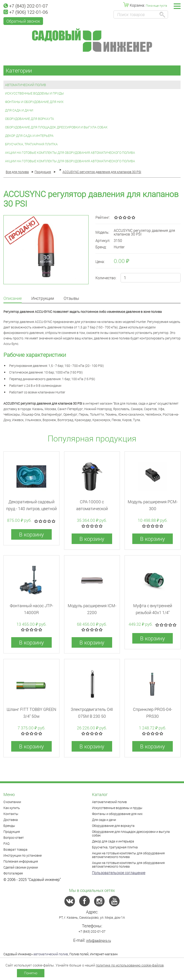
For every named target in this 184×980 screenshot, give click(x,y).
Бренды (9, 826)
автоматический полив (51, 954)
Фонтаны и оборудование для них (34, 102)
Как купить (12, 808)
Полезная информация (21, 861)
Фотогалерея (13, 873)
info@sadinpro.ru (99, 941)
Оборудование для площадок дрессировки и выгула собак (56, 127)
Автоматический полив (26, 85)
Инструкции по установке (23, 855)
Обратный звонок (23, 21)
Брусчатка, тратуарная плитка (31, 144)
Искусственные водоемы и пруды (34, 93)
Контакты (11, 814)
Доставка (11, 820)
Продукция (12, 832)
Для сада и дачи (19, 110)
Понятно (31, 973)
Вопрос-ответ (14, 838)
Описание (13, 299)
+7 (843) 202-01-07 (26, 6)
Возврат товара (15, 849)
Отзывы (71, 299)
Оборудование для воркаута (30, 119)
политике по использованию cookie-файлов (130, 965)
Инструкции (43, 299)
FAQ (6, 843)
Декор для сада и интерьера (29, 136)
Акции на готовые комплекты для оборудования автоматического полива (70, 153)
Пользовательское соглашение (119, 873)
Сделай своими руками (21, 867)
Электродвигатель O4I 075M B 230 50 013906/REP (92, 716)
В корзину (31, 534)
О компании (12, 802)
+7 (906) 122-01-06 (26, 12)
